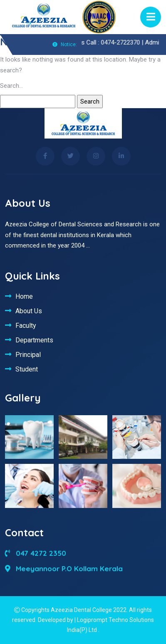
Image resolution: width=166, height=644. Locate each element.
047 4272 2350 (36, 553)
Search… (11, 86)
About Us (29, 311)
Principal (28, 354)
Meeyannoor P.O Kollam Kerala (64, 568)
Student (27, 369)
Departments (34, 340)
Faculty (26, 325)
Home (24, 296)
